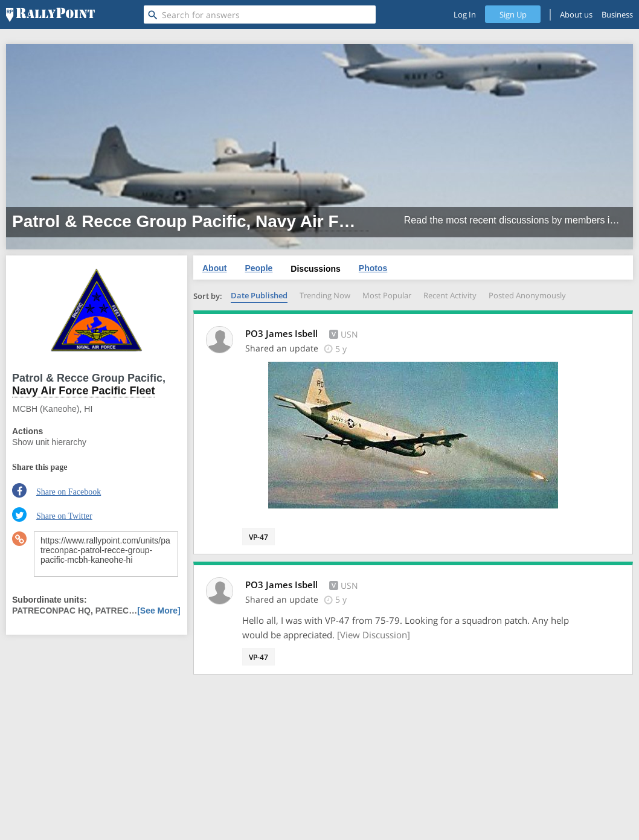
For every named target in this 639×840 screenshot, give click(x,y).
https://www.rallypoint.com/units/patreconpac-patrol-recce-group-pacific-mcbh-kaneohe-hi (106, 554)
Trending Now (325, 295)
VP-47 (258, 537)
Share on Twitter (64, 516)
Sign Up (513, 14)
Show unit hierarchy (49, 442)
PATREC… (116, 611)
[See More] (159, 611)
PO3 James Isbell (283, 333)
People (258, 268)
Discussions (315, 269)
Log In (465, 14)
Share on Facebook (69, 492)
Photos (373, 268)
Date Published (259, 295)
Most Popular (387, 295)
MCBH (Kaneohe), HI (53, 409)
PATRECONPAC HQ (51, 611)
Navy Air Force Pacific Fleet (367, 221)
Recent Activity (450, 295)
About (214, 268)
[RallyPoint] (50, 14)
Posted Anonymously (527, 295)
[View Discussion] (374, 635)
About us (576, 14)
